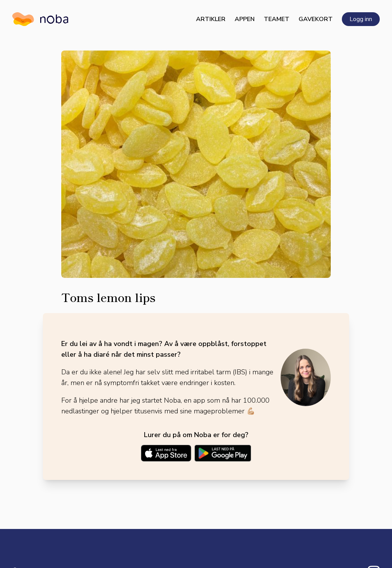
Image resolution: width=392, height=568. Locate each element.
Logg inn (361, 19)
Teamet (277, 19)
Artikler (211, 19)
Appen (245, 19)
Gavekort (316, 19)
